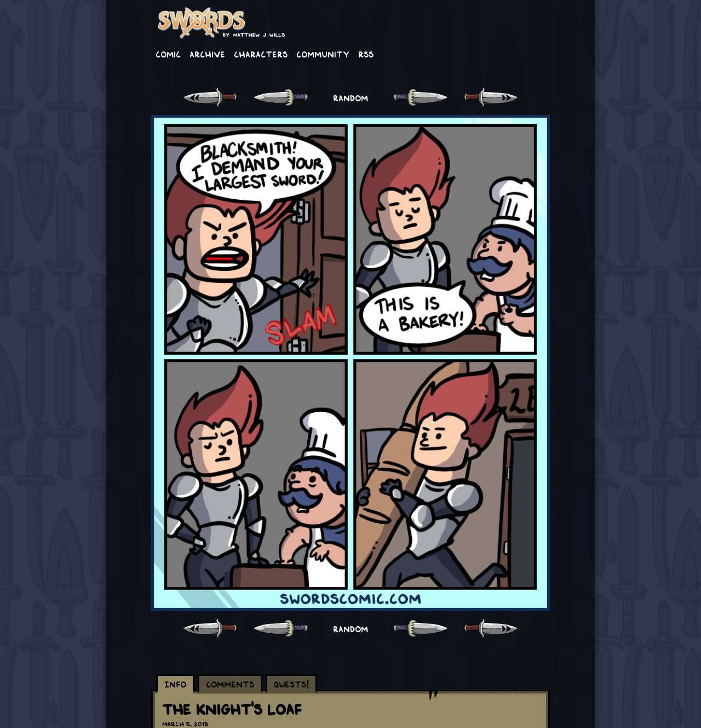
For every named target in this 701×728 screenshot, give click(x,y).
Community (323, 54)
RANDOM (350, 97)
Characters (261, 54)
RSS (366, 54)
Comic (168, 54)
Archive (207, 54)
